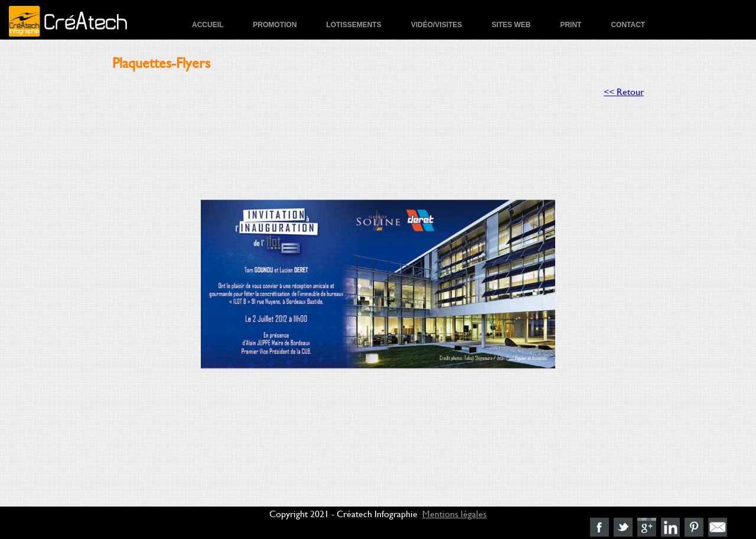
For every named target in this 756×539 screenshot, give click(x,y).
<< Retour (624, 91)
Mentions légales (454, 513)
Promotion (275, 25)
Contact (628, 25)
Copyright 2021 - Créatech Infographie (343, 513)
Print (571, 25)
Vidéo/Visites (437, 25)
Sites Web (511, 25)
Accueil (208, 25)
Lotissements (353, 25)
